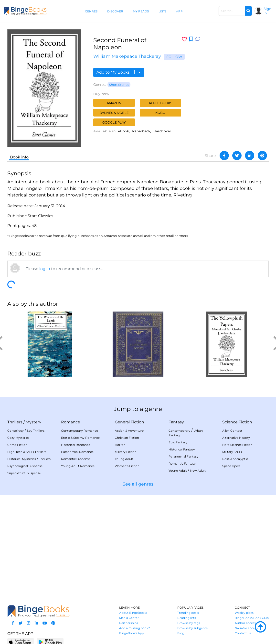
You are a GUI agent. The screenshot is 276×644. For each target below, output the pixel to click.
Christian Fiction (127, 438)
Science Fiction (237, 422)
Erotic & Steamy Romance (80, 438)
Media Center (129, 618)
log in (45, 269)
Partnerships (129, 623)
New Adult (198, 471)
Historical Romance (76, 445)
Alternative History (236, 438)
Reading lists (187, 618)
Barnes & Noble (114, 113)
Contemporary (179, 431)
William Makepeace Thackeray (127, 56)
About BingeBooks (133, 613)
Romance (71, 422)
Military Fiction (126, 452)
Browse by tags (189, 623)
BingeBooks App (132, 633)
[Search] (248, 11)
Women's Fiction (127, 466)
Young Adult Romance (78, 466)
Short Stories (119, 85)
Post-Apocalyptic (235, 459)
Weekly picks (244, 613)
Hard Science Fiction (237, 445)
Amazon (114, 103)
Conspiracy (16, 431)
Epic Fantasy (178, 442)
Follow (174, 57)
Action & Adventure (129, 431)
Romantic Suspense (76, 459)
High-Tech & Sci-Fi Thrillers (27, 452)
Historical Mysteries (22, 459)
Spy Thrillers (36, 431)
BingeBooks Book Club (252, 618)
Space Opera (231, 466)
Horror (120, 445)
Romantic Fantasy (182, 463)
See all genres (138, 484)
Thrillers (15, 422)
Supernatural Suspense (24, 473)
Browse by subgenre (192, 628)
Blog (181, 633)
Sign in (267, 11)
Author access (245, 623)
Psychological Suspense (25, 466)
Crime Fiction (17, 445)
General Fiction (129, 422)
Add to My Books (119, 72)
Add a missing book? (135, 628)
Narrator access (246, 628)
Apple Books (160, 103)
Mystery (33, 422)
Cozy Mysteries (18, 438)
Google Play (114, 122)
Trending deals (188, 613)
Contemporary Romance (80, 431)
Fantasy (176, 422)
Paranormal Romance (77, 452)
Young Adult (124, 459)
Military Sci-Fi (232, 452)
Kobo (160, 113)
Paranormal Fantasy (183, 456)
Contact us (243, 633)
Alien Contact (232, 431)
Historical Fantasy (182, 449)
